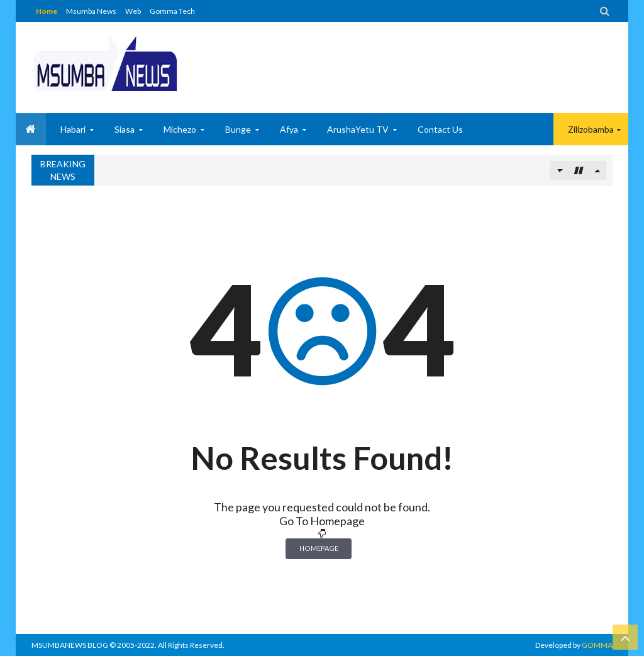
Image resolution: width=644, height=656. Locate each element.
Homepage (319, 548)
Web (133, 11)
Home (47, 11)
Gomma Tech (172, 11)
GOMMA (597, 645)
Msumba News (91, 11)
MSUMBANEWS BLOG (70, 645)
